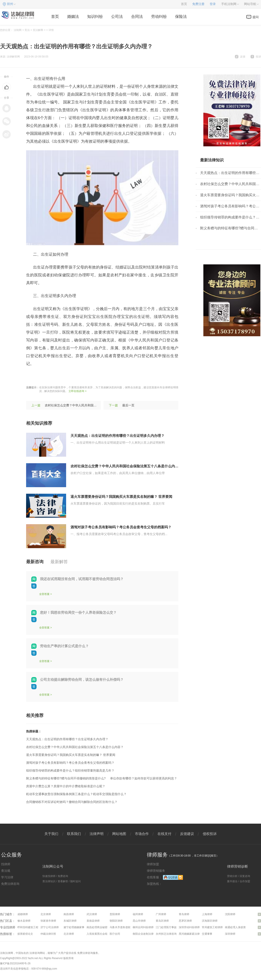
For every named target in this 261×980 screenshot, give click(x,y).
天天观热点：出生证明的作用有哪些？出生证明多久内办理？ (117, 436)
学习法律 (7, 877)
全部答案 (44, 594)
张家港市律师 (48, 921)
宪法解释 (38, 30)
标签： (32, 377)
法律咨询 (35, 953)
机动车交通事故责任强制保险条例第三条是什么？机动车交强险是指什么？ (76, 794)
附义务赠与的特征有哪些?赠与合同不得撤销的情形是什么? (66, 778)
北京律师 (46, 914)
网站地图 (119, 834)
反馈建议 (187, 834)
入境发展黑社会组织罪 (100, 934)
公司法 (117, 17)
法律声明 (97, 834)
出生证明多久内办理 (85, 377)
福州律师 (138, 914)
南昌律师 (69, 914)
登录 (213, 4)
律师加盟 (153, 864)
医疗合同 (115, 934)
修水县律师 (24, 921)
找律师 (6, 864)
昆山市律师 (139, 921)
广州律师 (161, 914)
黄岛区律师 (162, 921)
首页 (184, 4)
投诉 (258, 57)
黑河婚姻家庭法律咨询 (192, 934)
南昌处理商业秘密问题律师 (102, 927)
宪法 (27, 30)
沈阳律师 (230, 914)
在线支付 (164, 834)
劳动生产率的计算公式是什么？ (64, 646)
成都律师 (23, 914)
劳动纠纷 (159, 17)
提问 (256, 17)
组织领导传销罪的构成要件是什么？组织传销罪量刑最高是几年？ (70, 770)
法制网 (18, 30)
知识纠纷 (95, 17)
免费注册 (198, 4)
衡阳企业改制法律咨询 (146, 934)
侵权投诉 (210, 834)
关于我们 (51, 834)
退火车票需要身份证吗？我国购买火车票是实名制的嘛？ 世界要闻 (121, 497)
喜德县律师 (93, 921)
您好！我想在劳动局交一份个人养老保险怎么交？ (78, 612)
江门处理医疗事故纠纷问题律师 (174, 927)
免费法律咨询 (10, 884)
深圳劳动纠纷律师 (189, 927)
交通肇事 (207, 934)
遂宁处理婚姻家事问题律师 (79, 927)
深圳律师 (230, 934)
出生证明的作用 (53, 377)
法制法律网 (7, 953)
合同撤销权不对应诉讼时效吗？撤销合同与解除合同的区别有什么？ (72, 802)
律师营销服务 (156, 871)
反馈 (243, 57)
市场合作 (142, 834)
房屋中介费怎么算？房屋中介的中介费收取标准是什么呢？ (66, 786)
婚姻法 (73, 17)
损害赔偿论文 (25, 934)
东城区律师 (70, 921)
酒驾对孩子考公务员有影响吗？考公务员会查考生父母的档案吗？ (121, 527)
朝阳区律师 (116, 921)
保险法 (181, 17)
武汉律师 (92, 914)
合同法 (137, 17)
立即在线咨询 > (77, 391)
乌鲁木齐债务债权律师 (123, 927)
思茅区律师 (185, 921)
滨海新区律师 (210, 921)
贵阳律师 (115, 914)
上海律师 (207, 914)
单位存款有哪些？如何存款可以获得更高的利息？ (144, 778)
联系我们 (74, 834)
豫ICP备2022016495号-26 (15, 963)
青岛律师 (184, 914)
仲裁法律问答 (48, 934)
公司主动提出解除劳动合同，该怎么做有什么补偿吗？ (82, 680)
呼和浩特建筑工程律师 (30, 927)
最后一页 (128, 405)
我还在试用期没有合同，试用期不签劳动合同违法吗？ (82, 579)
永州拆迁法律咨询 (166, 934)
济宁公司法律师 (50, 927)
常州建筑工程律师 (212, 927)
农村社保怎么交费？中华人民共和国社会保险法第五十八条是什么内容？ (94, 405)
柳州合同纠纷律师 (143, 927)
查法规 (6, 871)
